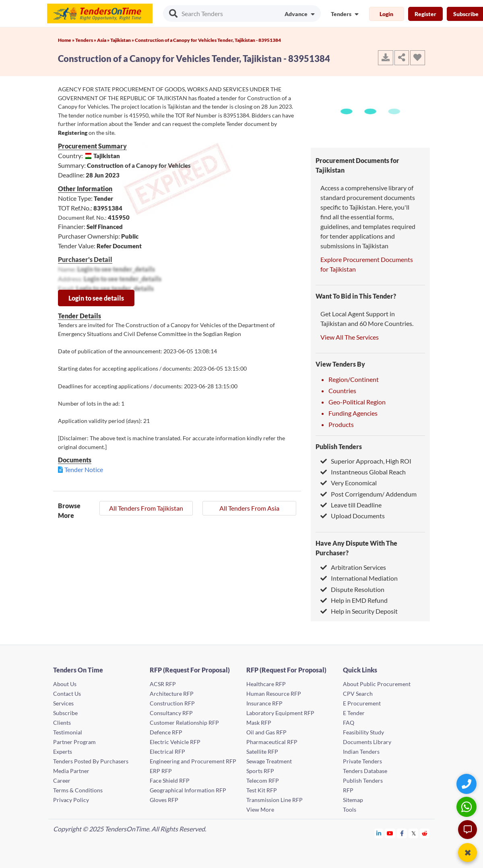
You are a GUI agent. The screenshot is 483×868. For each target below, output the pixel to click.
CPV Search (358, 694)
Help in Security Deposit (359, 611)
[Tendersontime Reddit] (425, 833)
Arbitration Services (353, 567)
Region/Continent (354, 379)
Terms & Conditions (78, 790)
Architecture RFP (172, 694)
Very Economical (349, 483)
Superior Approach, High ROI (366, 461)
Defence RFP (166, 732)
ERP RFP (161, 771)
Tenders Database (365, 771)
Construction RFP (172, 703)
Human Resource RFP (274, 694)
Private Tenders (362, 761)
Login (386, 14)
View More (260, 809)
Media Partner (71, 771)
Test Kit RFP (262, 790)
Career (62, 780)
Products (341, 424)
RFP (348, 790)
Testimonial (68, 732)
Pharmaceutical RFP (272, 742)
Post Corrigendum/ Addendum (368, 494)
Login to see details (96, 298)
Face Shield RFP (170, 780)
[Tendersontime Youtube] (390, 833)
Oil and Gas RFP (266, 732)
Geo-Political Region (357, 402)
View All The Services (350, 337)
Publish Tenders (339, 446)
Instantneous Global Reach (363, 472)
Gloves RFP (164, 800)
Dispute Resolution (352, 589)
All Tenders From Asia (249, 508)
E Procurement (362, 703)
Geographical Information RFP (188, 790)
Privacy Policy (71, 800)
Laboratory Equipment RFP (280, 713)
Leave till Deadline (351, 505)
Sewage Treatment (269, 761)
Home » (67, 40)
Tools (350, 809)
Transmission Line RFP (275, 800)
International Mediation (359, 578)
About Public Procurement (377, 684)
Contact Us (67, 694)
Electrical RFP (167, 752)
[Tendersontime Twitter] (414, 833)
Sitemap (353, 800)
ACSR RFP (163, 684)
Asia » (104, 40)
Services (63, 703)
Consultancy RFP (171, 713)
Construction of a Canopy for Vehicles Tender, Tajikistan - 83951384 (208, 40)
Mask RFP (259, 723)
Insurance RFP (264, 703)
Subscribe (65, 713)
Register (425, 14)
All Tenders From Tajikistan (146, 508)
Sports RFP (260, 771)
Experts (63, 752)
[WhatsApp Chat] (468, 807)
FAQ (349, 723)
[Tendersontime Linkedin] (379, 833)
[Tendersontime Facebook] (402, 833)
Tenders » (86, 40)
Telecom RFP (263, 780)
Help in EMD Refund (354, 600)
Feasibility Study (363, 732)
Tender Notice (84, 469)
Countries (342, 391)
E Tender (354, 713)
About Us (65, 684)
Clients (62, 723)
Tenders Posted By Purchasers (91, 761)
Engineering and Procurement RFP (193, 761)
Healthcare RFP (266, 684)
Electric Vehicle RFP (175, 742)
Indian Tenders (361, 752)
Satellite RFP (262, 752)
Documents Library (367, 742)
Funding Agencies (353, 413)
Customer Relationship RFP (184, 723)
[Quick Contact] (468, 784)
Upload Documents (353, 516)
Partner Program (74, 742)
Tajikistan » (123, 40)
